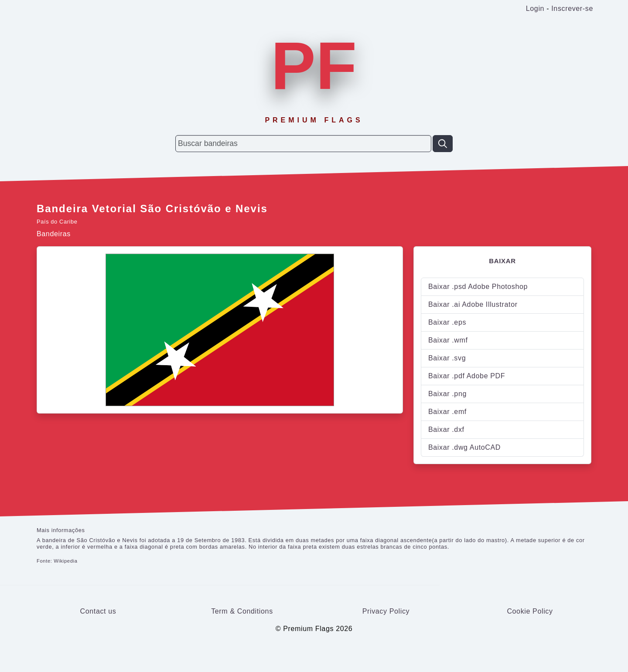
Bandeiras (54, 234)
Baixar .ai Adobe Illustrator (473, 304)
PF (314, 66)
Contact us (98, 611)
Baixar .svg (447, 358)
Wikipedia (65, 561)
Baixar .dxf (446, 429)
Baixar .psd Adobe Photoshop (478, 287)
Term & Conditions (242, 611)
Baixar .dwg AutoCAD (464, 447)
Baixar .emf (447, 412)
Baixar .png (447, 394)
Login (535, 8)
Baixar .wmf (448, 340)
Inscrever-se (572, 8)
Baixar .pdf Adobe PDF (467, 376)
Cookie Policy (530, 611)
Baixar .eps (447, 322)
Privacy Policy (386, 611)
